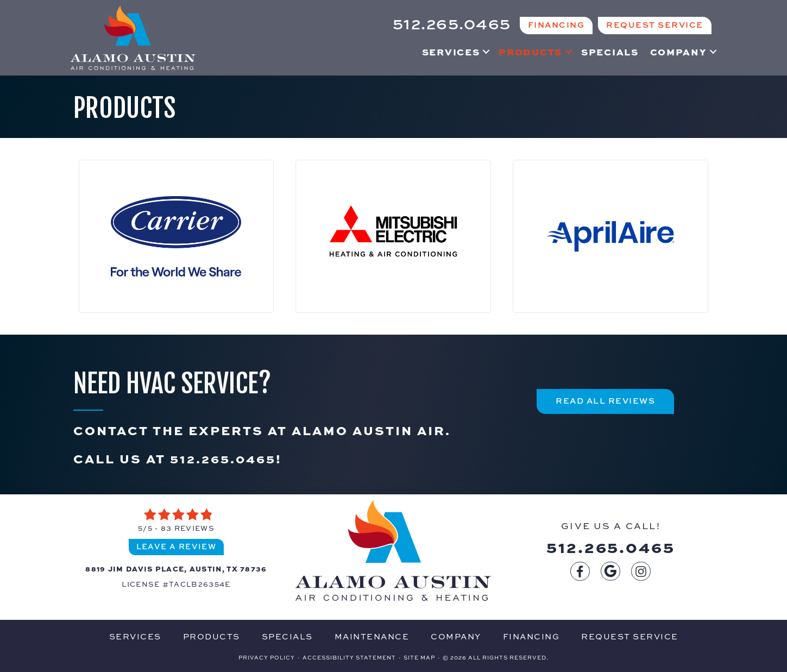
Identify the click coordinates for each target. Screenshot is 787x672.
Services (451, 52)
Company (678, 52)
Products (530, 52)
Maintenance (372, 636)
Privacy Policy (267, 657)
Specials (610, 52)
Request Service (630, 636)
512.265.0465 (223, 458)
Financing (531, 636)
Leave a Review (177, 546)
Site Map (419, 657)
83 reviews (188, 528)
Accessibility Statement (349, 657)
